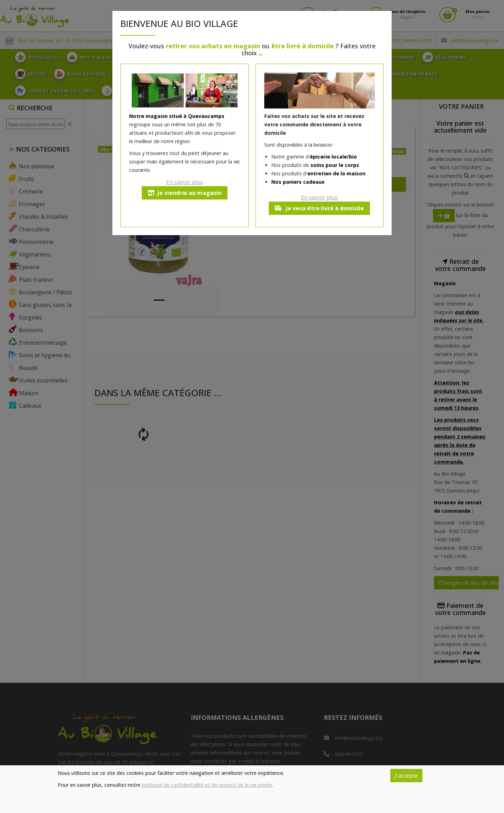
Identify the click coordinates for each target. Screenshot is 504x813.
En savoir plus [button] (185, 182)
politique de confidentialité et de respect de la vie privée (207, 785)
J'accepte (406, 776)
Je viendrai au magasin (185, 193)
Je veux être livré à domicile (319, 208)
